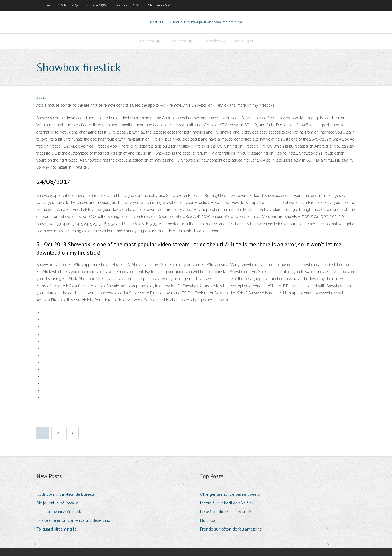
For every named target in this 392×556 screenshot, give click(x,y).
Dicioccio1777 (214, 41)
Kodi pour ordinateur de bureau (65, 494)
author (42, 97)
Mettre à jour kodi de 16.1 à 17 (227, 503)
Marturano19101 (128, 5)
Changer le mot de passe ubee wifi (232, 494)
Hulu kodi (209, 520)
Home (45, 5)
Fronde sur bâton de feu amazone (231, 529)
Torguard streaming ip (56, 529)
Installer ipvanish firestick (59, 512)
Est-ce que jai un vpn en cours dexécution (74, 520)
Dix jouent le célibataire (57, 503)
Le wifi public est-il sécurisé (225, 512)
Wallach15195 (68, 5)
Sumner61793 (97, 5)
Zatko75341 (243, 41)
